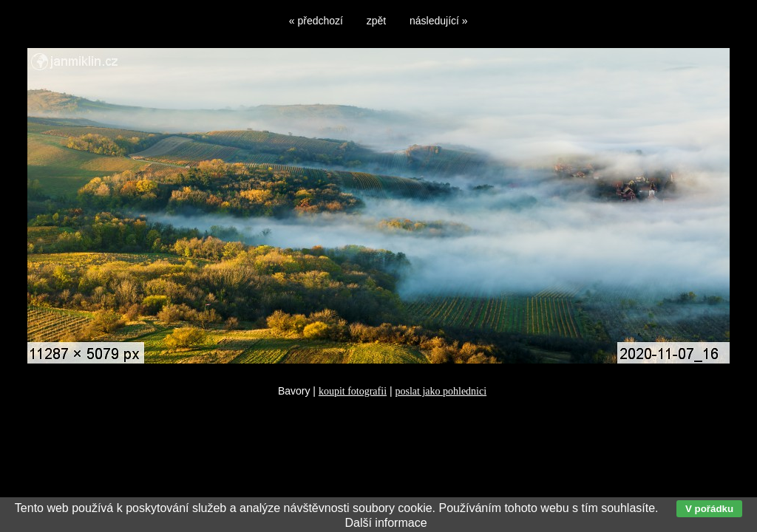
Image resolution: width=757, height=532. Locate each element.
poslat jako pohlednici (441, 391)
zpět (376, 21)
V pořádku (709, 509)
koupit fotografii (353, 391)
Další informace (386, 523)
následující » (439, 21)
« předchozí (316, 21)
